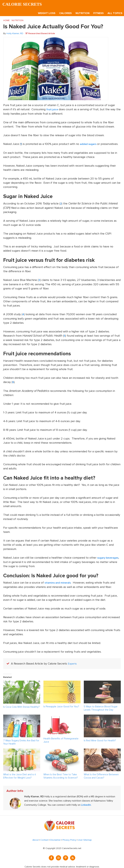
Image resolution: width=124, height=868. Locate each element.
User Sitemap (85, 838)
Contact (44, 838)
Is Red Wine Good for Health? (100, 739)
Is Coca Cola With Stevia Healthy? (21, 705)
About (36, 838)
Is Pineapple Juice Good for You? (61, 705)
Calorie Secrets (24, 4)
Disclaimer (55, 838)
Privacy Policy (69, 838)
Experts (73, 662)
